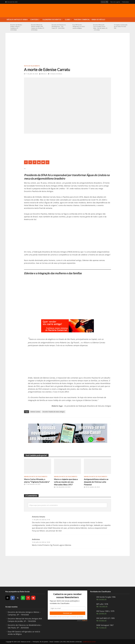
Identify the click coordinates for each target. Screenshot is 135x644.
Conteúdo (34, 20)
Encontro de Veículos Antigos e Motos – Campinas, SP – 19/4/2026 (16, 27)
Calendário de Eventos (52, 20)
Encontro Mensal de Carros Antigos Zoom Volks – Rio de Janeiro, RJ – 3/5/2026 (100, 27)
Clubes (68, 20)
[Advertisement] (68, 50)
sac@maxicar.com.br (89, 642)
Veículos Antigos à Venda (17, 20)
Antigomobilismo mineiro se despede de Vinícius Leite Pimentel (96, 482)
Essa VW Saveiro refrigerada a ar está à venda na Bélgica (79, 26)
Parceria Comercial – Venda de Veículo (90, 20)
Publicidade (125, 2)
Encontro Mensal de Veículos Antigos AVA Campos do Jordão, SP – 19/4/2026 (38, 27)
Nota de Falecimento (32, 66)
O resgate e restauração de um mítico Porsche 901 (121, 26)
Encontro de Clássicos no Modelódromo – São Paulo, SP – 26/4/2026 (59, 26)
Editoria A (44, 74)
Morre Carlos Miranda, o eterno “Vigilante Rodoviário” (37, 481)
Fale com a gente (115, 2)
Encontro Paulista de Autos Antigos (54, 412)
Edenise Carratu (35, 412)
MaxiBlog (28, 476)
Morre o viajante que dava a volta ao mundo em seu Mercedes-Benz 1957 (66, 482)
